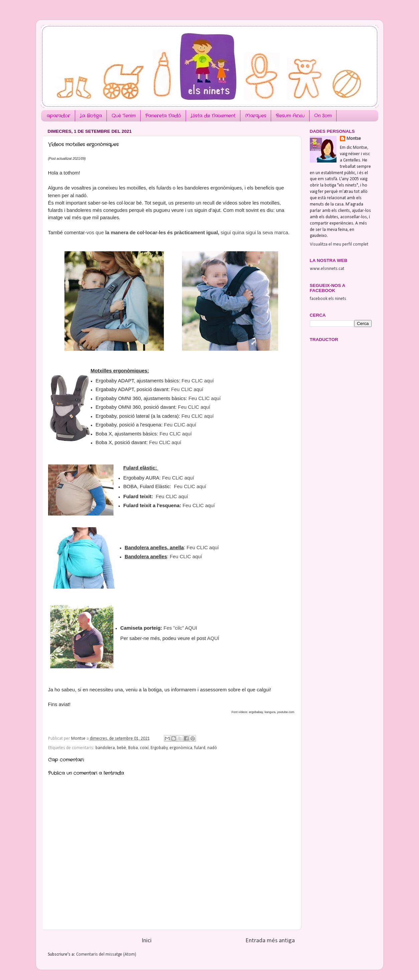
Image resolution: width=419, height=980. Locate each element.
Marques (256, 116)
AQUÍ (213, 638)
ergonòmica (181, 748)
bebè (122, 748)
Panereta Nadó (163, 116)
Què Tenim (124, 116)
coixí (144, 748)
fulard (200, 748)
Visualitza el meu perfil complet (339, 244)
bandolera (105, 748)
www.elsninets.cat (327, 269)
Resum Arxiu (290, 116)
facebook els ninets (328, 299)
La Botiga (91, 116)
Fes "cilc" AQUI (180, 628)
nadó (212, 748)
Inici (147, 941)
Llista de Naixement (213, 116)
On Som (323, 116)
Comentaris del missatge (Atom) (106, 954)
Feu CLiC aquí (178, 478)
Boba (133, 748)
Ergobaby (159, 748)
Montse (354, 139)
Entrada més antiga (270, 941)
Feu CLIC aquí (198, 381)
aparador (58, 116)
